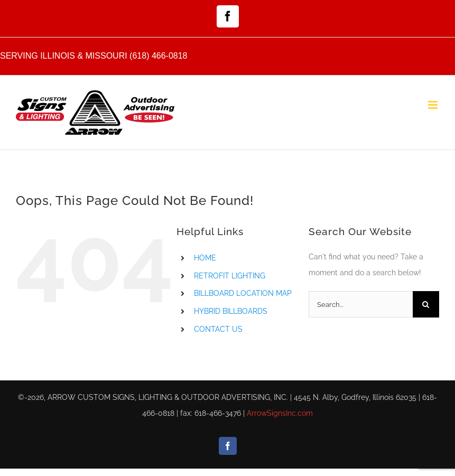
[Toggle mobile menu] (434, 105)
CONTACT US (218, 329)
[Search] (426, 304)
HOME (205, 258)
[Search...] (361, 304)
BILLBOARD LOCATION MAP (243, 293)
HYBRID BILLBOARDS (231, 311)
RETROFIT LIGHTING (230, 276)
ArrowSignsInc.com (280, 413)
